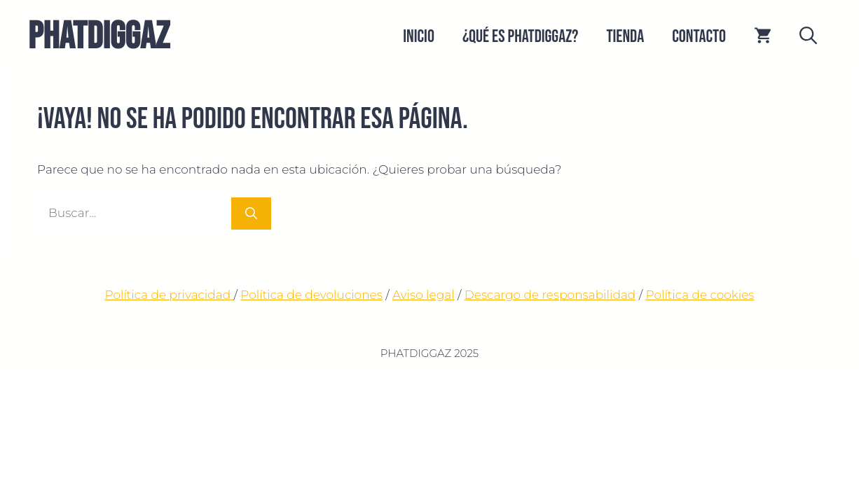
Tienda (625, 37)
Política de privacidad (169, 295)
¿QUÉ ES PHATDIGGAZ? (521, 37)
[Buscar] (251, 213)
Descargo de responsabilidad (550, 295)
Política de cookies (700, 295)
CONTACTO (699, 37)
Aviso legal (424, 295)
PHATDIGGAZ (99, 37)
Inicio (419, 37)
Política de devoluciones (311, 295)
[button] (808, 37)
